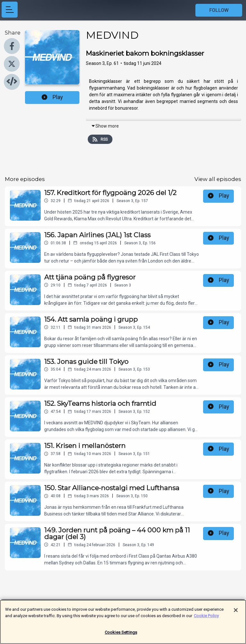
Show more (105, 126)
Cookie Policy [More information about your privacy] (206, 619)
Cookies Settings (121, 636)
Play (52, 97)
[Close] (236, 613)
